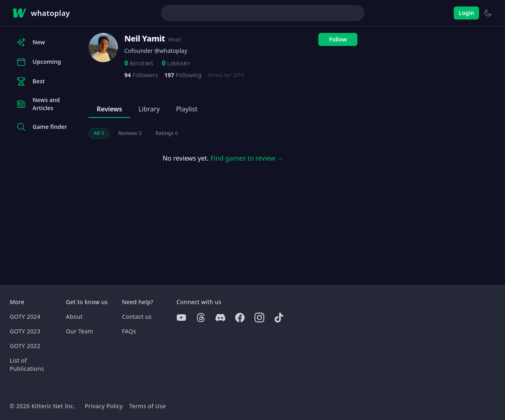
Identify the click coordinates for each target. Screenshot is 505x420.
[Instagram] (259, 318)
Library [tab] (149, 109)
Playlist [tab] (187, 109)
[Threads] (201, 318)
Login (466, 13)
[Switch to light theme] (488, 13)
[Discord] (220, 318)
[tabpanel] (223, 150)
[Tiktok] (279, 318)
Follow (338, 39)
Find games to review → (247, 158)
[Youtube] (181, 318)
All (99, 133)
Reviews (130, 133)
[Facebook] (240, 318)
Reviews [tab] (110, 109)
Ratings (167, 133)
